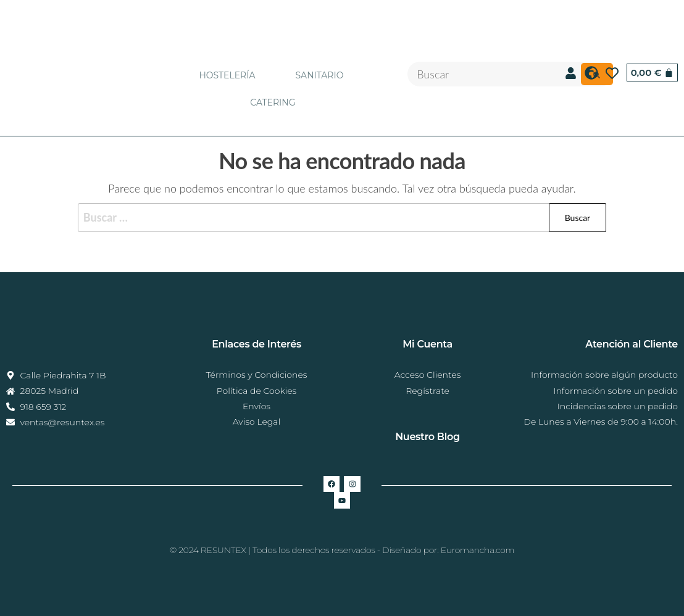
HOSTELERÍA (227, 75)
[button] (230, 75)
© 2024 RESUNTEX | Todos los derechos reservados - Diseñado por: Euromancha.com (342, 550)
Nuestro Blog (427, 437)
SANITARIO (319, 75)
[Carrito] (652, 73)
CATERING (273, 102)
